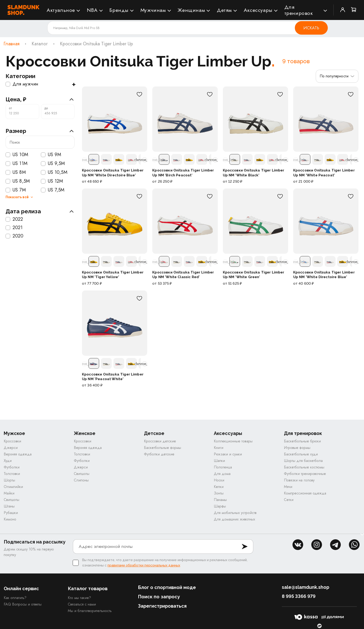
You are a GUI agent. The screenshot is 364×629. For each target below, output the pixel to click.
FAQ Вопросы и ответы (23, 604)
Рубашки (11, 513)
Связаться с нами (82, 604)
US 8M (16, 172)
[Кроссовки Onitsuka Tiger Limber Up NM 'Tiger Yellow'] (115, 221)
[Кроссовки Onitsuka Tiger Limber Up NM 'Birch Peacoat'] (185, 119)
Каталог (40, 44)
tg (335, 545)
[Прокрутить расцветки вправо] (145, 160)
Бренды (119, 10)
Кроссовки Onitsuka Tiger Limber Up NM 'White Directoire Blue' (113, 173)
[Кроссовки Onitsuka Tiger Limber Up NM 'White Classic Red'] (185, 221)
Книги (219, 448)
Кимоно (10, 519)
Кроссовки (12, 441)
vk (298, 545)
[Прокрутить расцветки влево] (84, 160)
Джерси (11, 448)
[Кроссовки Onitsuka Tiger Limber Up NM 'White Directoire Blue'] (115, 119)
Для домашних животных (234, 519)
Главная (11, 44)
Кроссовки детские (160, 441)
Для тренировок (299, 10)
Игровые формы (297, 448)
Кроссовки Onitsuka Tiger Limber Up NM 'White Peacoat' (324, 173)
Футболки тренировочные (305, 474)
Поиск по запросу (159, 597)
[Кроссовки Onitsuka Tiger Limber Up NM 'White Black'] (255, 119)
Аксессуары (258, 10)
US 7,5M (53, 190)
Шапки (219, 461)
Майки (9, 493)
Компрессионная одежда (305, 493)
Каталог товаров (88, 589)
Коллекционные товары (233, 441)
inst (317, 545)
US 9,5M (53, 164)
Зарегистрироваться (162, 606)
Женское (85, 433)
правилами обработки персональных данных (144, 565)
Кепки (219, 487)
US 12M (52, 181)
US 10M (17, 155)
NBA (92, 10)
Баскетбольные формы (162, 448)
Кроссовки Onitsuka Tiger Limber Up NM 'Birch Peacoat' (183, 173)
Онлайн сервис (21, 589)
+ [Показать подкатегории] (74, 84)
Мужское (14, 433)
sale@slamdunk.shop (305, 587)
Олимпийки (13, 487)
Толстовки (12, 474)
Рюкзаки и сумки (228, 454)
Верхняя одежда (18, 454)
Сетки (289, 500)
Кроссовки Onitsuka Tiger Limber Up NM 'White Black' (254, 173)
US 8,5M (18, 181)
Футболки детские (159, 454)
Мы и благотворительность (90, 611)
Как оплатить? (15, 598)
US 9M (51, 155)
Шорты (9, 480)
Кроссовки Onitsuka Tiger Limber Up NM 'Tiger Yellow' (113, 275)
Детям (224, 10)
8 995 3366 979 (299, 596)
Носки (219, 480)
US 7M (16, 190)
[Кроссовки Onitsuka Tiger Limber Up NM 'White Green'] (255, 221)
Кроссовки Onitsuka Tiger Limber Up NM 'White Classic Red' (183, 275)
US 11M (16, 164)
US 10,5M (54, 172)
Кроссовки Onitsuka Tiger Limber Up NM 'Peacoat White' (113, 377)
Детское (154, 433)
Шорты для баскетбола (303, 461)
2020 (15, 236)
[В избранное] (139, 94)
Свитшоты (11, 500)
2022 (14, 219)
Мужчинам (153, 10)
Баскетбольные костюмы (304, 467)
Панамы (220, 500)
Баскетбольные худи (301, 454)
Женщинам (191, 10)
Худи (8, 461)
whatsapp (354, 545)
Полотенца (223, 467)
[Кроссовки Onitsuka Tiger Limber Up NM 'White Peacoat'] (326, 119)
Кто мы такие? (79, 598)
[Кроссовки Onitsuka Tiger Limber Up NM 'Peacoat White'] (115, 323)
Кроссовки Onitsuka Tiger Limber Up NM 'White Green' (254, 275)
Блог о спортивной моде (167, 587)
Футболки (12, 467)
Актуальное (61, 10)
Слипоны (81, 480)
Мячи (288, 487)
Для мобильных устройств (235, 513)
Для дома (222, 474)
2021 (14, 228)
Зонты (219, 493)
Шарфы (220, 506)
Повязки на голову (299, 480)
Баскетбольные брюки (302, 441)
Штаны (9, 506)
